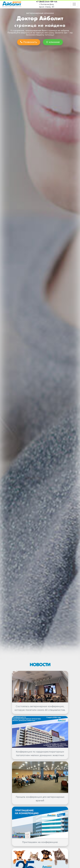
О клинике (53, 42)
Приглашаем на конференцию (40, 842)
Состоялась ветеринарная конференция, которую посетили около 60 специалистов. (40, 708)
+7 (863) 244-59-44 (47, 2)
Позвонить (29, 42)
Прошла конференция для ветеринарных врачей (40, 799)
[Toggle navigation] (74, 4)
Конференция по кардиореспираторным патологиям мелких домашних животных (40, 753)
